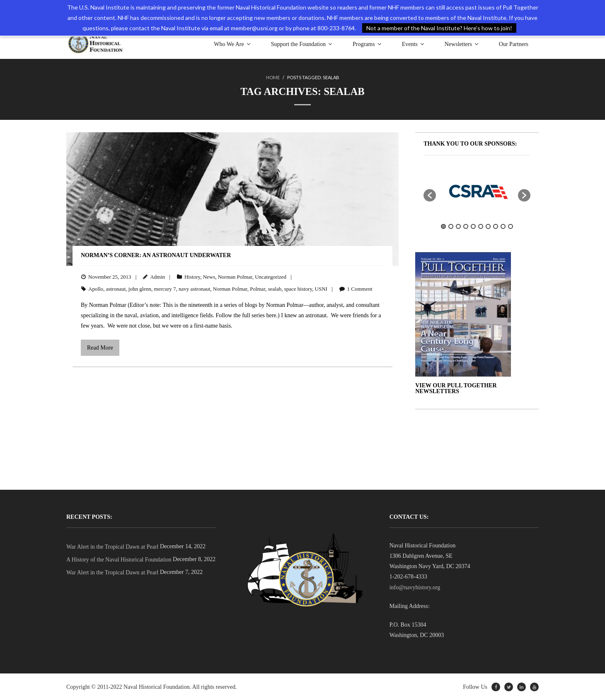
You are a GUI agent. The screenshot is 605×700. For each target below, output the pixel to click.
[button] (430, 195)
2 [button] (451, 226)
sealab (275, 288)
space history (298, 288)
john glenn (140, 288)
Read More (100, 347)
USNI (321, 288)
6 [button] (481, 226)
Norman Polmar (235, 276)
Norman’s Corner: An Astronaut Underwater (156, 255)
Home (273, 77)
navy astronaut (194, 288)
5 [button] (473, 226)
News (209, 276)
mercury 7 (165, 288)
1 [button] (443, 226)
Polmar (258, 288)
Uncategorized (271, 276)
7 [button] (488, 226)
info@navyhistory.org (415, 587)
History (192, 276)
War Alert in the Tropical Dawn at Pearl (112, 546)
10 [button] (511, 226)
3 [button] (458, 226)
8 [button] (496, 226)
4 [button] (466, 226)
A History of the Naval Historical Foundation (119, 559)
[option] (477, 191)
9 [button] (503, 226)
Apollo (96, 288)
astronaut (116, 288)
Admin (157, 276)
